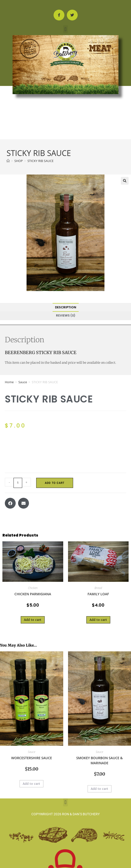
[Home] (8, 161)
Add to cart (55, 483)
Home (9, 382)
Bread (98, 588)
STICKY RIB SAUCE (41, 161)
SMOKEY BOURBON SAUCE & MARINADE (100, 760)
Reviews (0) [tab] (66, 315)
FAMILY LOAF (98, 594)
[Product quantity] (18, 483)
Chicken (33, 588)
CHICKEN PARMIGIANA (33, 594)
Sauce (23, 382)
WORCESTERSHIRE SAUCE (31, 758)
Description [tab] (66, 307)
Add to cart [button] (33, 620)
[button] (65, 29)
